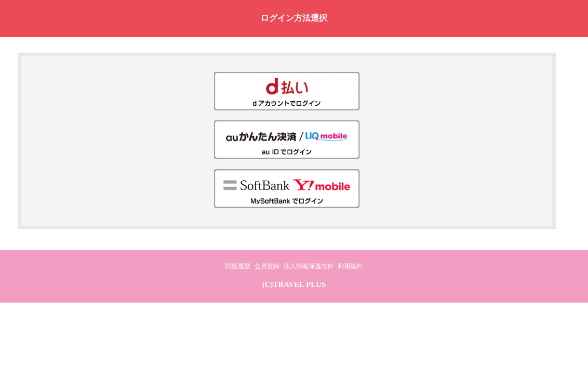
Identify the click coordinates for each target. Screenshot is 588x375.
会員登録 (267, 266)
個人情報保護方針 (309, 266)
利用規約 (350, 266)
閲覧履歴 (238, 266)
